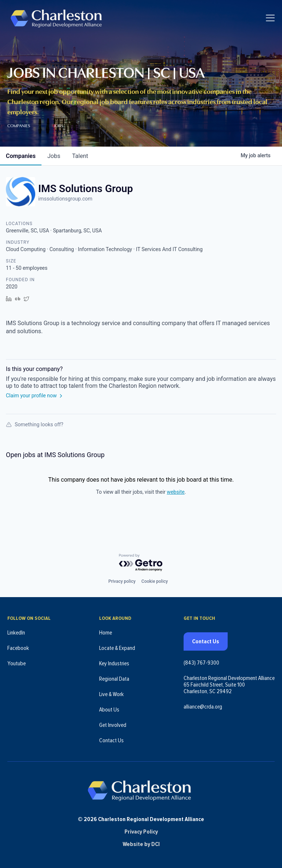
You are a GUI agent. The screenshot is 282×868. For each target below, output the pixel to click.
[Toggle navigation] (270, 18)
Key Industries (114, 663)
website (176, 492)
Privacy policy (122, 581)
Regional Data (114, 679)
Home (106, 633)
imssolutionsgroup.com (65, 199)
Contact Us (111, 740)
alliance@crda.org (203, 707)
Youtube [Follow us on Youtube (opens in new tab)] (17, 663)
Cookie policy (155, 581)
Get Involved (113, 725)
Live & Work (111, 694)
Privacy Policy (141, 832)
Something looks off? (35, 424)
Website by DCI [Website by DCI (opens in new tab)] (141, 844)
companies (21, 156)
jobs (54, 156)
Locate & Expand (117, 648)
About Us (109, 710)
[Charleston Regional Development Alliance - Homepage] (56, 18)
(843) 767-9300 (201, 663)
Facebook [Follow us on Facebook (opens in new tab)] (18, 648)
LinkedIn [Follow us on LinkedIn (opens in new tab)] (16, 633)
